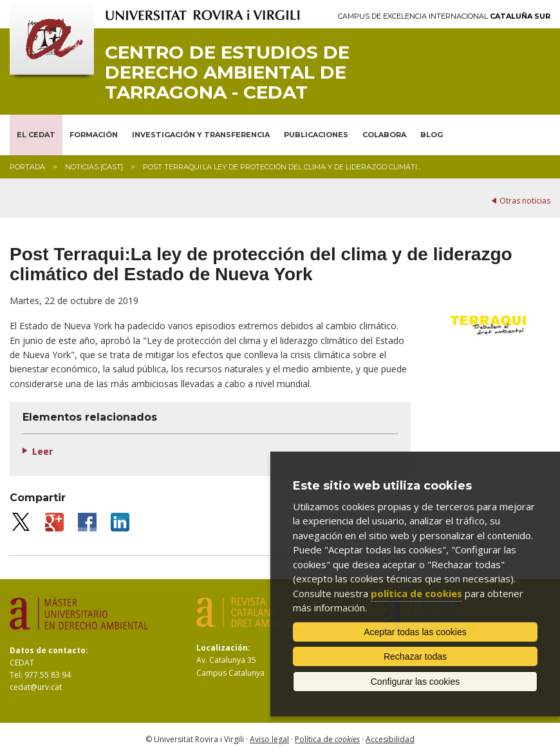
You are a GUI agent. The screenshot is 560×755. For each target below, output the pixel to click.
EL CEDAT (36, 135)
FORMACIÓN (94, 135)
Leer (42, 451)
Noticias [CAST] (94, 167)
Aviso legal (269, 739)
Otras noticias (525, 201)
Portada (27, 167)
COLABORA (384, 135)
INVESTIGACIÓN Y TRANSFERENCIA (201, 135)
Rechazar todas (415, 656)
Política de (327, 739)
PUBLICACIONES (316, 135)
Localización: (223, 648)
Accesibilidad (390, 739)
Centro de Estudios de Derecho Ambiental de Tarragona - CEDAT (227, 72)
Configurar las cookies (415, 682)
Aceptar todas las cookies (415, 632)
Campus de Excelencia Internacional (444, 16)
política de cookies (416, 593)
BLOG (432, 135)
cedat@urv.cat (36, 687)
